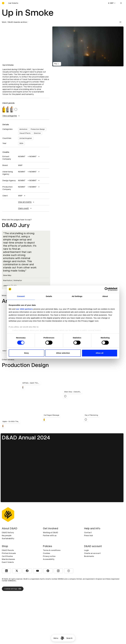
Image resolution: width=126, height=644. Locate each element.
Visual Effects (25, 133)
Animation (23, 129)
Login (87, 550)
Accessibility (49, 559)
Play (57, 64)
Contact (88, 533)
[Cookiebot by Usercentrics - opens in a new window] (106, 289)
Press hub (89, 535)
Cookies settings (13, 589)
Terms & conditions (52, 550)
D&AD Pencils (8, 550)
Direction (37, 133)
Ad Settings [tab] (77, 296)
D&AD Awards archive (17, 22)
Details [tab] (49, 296)
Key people (7, 535)
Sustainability (8, 538)
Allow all (100, 353)
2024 (21, 143)
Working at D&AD (51, 533)
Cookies (47, 553)
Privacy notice (49, 556)
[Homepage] (62, 638)
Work (4, 22)
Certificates (7, 556)
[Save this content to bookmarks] (120, 22)
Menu (56, 638)
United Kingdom (26, 138)
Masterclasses (8, 559)
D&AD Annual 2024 (26, 438)
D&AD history (8, 533)
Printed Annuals (9, 553)
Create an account (92, 553)
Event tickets (8, 562)
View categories (11, 116)
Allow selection (63, 353)
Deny (26, 353)
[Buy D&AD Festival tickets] (14, 3)
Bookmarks (89, 556)
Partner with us (50, 535)
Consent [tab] (21, 296)
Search (69, 638)
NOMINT (24, 156)
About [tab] (105, 296)
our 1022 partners (24, 309)
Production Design (38, 129)
